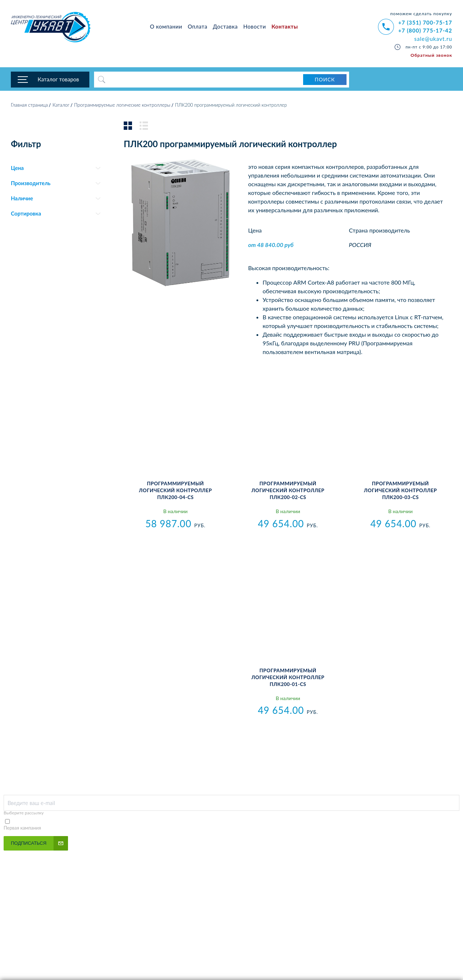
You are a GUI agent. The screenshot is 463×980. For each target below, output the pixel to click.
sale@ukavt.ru (433, 39)
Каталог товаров (58, 80)
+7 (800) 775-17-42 (425, 30)
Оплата (197, 26)
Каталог (61, 107)
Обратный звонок (431, 55)
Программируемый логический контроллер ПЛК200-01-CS (288, 679)
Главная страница (29, 107)
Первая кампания (22, 830)
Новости (255, 26)
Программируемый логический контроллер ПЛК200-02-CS (288, 492)
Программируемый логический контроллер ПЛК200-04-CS (175, 492)
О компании (166, 26)
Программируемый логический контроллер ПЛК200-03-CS (400, 492)
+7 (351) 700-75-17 (425, 22)
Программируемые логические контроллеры (122, 107)
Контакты (284, 26)
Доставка (226, 26)
